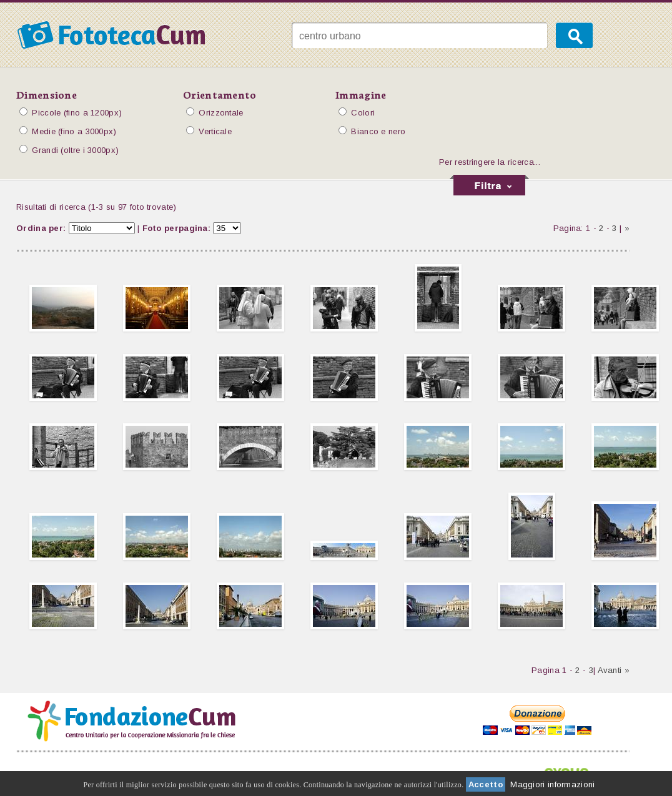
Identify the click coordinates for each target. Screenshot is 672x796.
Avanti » (614, 670)
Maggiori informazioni (552, 784)
